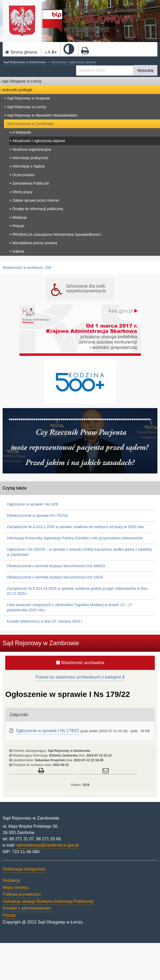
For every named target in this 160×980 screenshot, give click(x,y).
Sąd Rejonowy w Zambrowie (25, 62)
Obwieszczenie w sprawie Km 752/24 (37, 515)
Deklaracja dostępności (24, 869)
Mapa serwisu (16, 887)
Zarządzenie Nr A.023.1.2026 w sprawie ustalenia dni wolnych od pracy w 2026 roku (75, 527)
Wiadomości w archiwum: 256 (27, 268)
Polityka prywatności (22, 894)
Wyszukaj (145, 70)
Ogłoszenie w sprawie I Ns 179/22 (47, 731)
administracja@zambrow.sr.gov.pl (47, 845)
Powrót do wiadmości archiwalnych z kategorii (80, 677)
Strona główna (21, 52)
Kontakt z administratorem (27, 908)
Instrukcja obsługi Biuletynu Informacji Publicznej (48, 901)
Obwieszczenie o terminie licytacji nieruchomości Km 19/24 (55, 577)
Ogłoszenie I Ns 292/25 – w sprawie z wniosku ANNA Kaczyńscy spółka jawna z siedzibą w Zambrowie (79, 552)
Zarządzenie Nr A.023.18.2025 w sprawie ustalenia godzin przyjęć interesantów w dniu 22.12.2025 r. (77, 591)
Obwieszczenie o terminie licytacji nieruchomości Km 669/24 (56, 566)
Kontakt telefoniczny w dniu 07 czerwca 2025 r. (45, 621)
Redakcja (11, 880)
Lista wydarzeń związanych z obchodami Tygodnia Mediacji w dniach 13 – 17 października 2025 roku (70, 607)
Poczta (9, 915)
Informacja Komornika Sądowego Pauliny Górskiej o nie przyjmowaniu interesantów (75, 538)
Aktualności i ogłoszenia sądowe (73, 62)
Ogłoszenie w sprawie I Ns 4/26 (33, 504)
